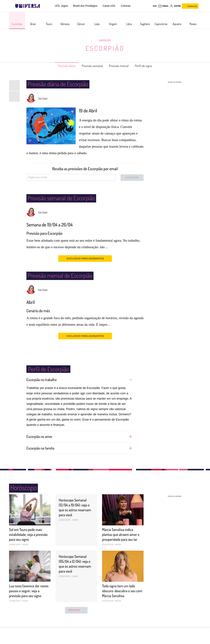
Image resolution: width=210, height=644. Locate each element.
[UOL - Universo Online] (43, 6)
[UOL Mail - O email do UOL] (163, 6)
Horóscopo (105, 40)
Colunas (126, 6)
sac (155, 6)
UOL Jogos (61, 6)
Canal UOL (109, 6)
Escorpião (105, 48)
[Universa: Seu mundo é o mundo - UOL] (28, 6)
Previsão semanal (91, 66)
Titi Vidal (43, 99)
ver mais (76, 620)
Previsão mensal (121, 66)
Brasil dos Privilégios (85, 6)
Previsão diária (61, 66)
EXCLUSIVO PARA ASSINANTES (85, 258)
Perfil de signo (149, 66)
